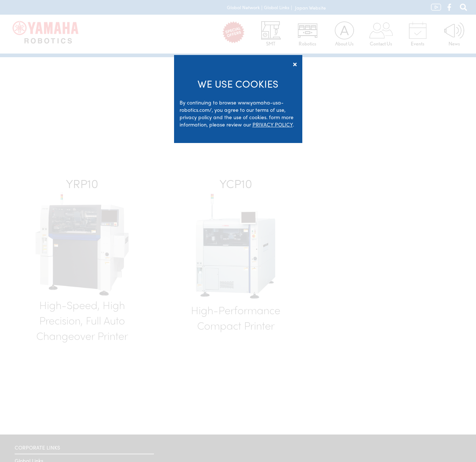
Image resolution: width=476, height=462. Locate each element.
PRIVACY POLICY (273, 124)
